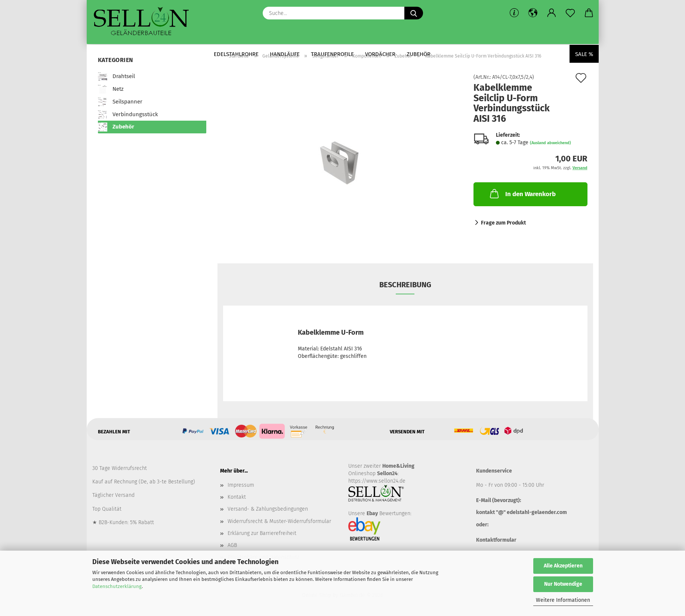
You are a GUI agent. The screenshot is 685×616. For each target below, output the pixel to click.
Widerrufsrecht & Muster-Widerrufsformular (279, 521)
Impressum (241, 485)
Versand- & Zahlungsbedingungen (268, 509)
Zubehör (116, 127)
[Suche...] (414, 13)
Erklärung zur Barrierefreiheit (262, 533)
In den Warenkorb (522, 194)
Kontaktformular (496, 540)
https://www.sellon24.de (377, 481)
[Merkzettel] (570, 13)
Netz (111, 89)
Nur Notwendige (563, 584)
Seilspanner (120, 102)
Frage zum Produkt (503, 223)
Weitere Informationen (563, 600)
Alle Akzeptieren (563, 566)
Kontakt (237, 497)
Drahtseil (116, 77)
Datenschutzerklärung (117, 586)
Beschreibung (405, 285)
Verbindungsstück (128, 115)
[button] (533, 13)
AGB (232, 545)
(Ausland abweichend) (550, 143)
